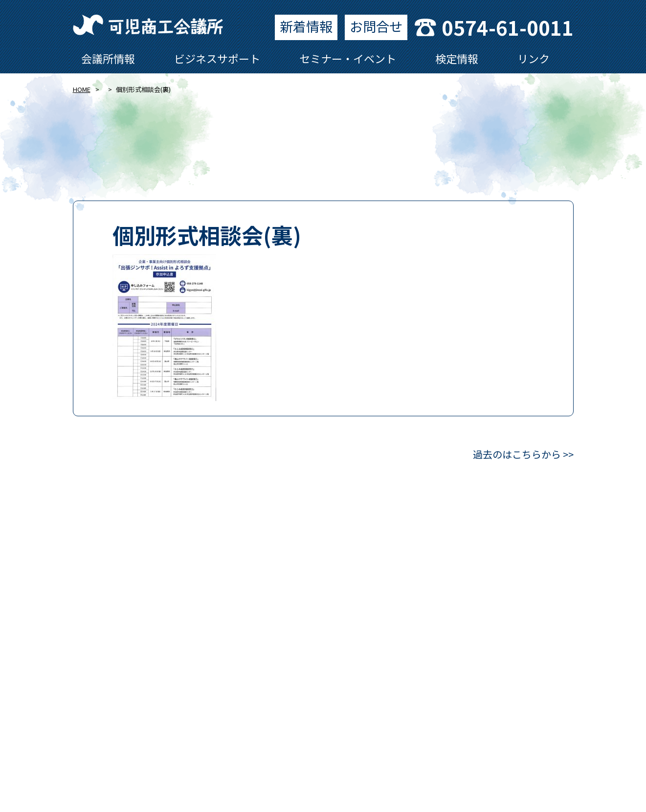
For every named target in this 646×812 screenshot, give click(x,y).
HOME (82, 89)
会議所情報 (108, 58)
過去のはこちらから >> (523, 454)
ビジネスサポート (217, 58)
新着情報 (306, 26)
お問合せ (376, 26)
